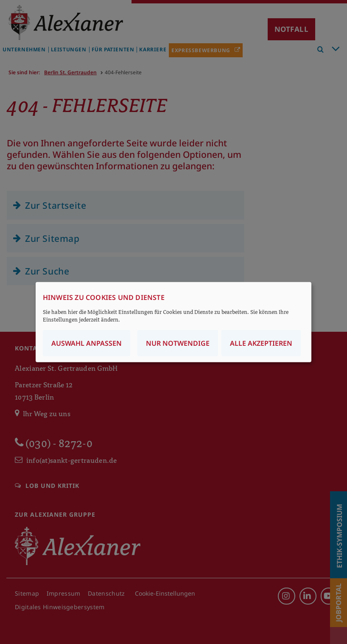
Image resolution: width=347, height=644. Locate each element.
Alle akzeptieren (261, 343)
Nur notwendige (178, 343)
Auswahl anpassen (87, 343)
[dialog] (173, 322)
